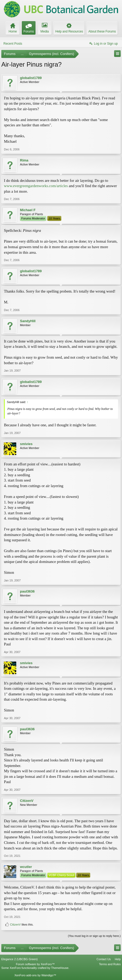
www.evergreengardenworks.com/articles (36, 186)
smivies (26, 444)
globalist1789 (31, 78)
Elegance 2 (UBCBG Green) (19, 959)
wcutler (26, 867)
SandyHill (28, 321)
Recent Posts (13, 44)
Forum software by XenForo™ (35, 964)
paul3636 (27, 591)
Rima (24, 160)
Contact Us (104, 959)
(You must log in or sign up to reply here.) (94, 936)
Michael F (28, 210)
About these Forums (102, 31)
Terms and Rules (110, 964)
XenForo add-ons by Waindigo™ (35, 975)
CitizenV (27, 801)
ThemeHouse (60, 968)
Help (118, 959)
